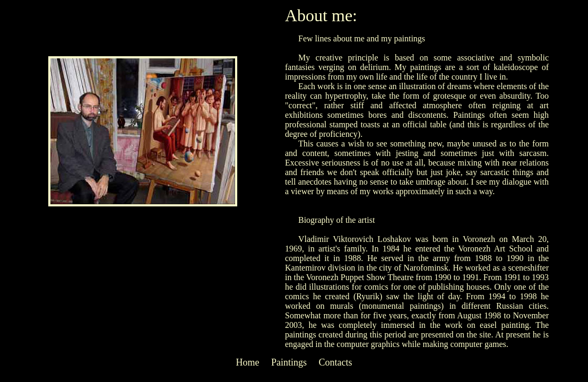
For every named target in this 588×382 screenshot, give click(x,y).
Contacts (336, 362)
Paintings (289, 362)
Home (247, 362)
